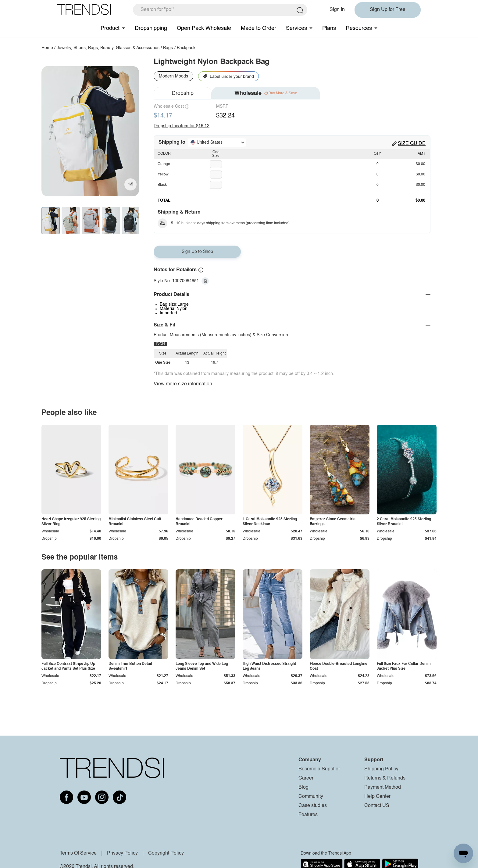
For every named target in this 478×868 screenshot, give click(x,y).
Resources (359, 28)
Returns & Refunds (385, 778)
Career (306, 778)
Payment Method (383, 787)
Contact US (377, 806)
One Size (216, 154)
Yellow (163, 175)
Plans (329, 28)
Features (308, 815)
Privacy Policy (122, 853)
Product (110, 28)
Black (162, 185)
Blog (303, 787)
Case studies (313, 806)
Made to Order (259, 28)
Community (311, 797)
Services (296, 28)
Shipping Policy (381, 769)
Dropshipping (151, 28)
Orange (164, 164)
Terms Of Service (78, 853)
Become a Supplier (319, 769)
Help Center (377, 797)
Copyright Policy (166, 853)
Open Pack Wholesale (204, 28)
